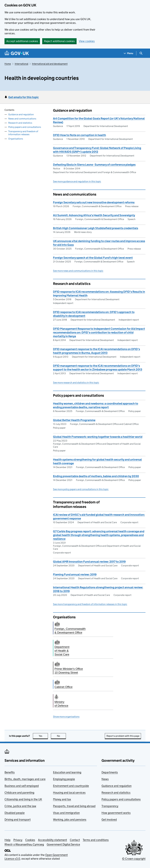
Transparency (110, 806)
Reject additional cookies (59, 41)
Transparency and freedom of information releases (23, 133)
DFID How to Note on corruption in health (80, 135)
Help (8, 840)
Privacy (18, 840)
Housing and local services (69, 793)
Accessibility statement (52, 840)
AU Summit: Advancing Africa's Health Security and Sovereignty (94, 215)
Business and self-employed (22, 786)
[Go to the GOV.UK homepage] (17, 53)
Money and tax (62, 799)
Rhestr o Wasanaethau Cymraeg (24, 844)
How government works (116, 813)
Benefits (10, 772)
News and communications (22, 119)
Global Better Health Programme (74, 420)
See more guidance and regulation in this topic (77, 181)
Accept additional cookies (22, 41)
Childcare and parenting (19, 793)
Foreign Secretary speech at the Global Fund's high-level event (93, 258)
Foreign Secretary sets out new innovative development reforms (94, 202)
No (61, 736)
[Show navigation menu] (129, 53)
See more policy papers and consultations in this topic (81, 489)
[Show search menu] (141, 53)
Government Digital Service (63, 844)
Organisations (16, 139)
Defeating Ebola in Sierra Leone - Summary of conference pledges (94, 165)
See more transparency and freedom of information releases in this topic (90, 604)
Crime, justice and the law (20, 806)
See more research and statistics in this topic (76, 383)
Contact (75, 840)
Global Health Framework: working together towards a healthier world (98, 437)
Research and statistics (20, 123)
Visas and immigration (66, 813)
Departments (110, 772)
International (21, 64)
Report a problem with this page (123, 736)
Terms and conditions (96, 840)
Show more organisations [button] (66, 717)
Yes (43, 736)
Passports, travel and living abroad (74, 806)
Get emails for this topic (23, 97)
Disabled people (15, 813)
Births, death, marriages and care (25, 779)
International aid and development (50, 64)
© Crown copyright (134, 859)
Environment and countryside (71, 786)
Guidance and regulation (21, 114)
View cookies (87, 41)
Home (8, 64)
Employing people (64, 779)
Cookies (30, 840)
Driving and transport (18, 820)
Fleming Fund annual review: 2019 (75, 574)
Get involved (109, 820)
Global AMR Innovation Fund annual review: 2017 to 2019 (89, 562)
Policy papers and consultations (25, 127)
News (105, 779)
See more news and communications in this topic (78, 271)
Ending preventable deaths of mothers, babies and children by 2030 (96, 476)
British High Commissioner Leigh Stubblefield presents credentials (96, 228)
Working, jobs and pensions (70, 820)
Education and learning (67, 772)
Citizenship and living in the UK (23, 799)
